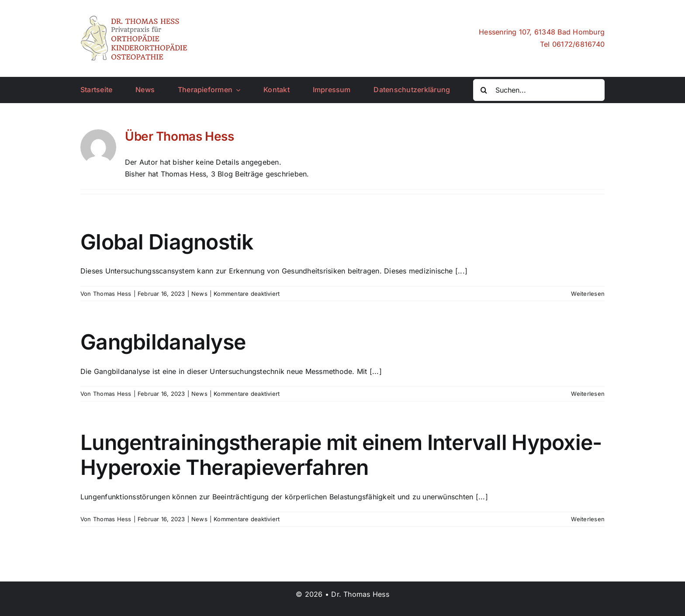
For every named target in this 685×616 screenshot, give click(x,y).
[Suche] (484, 90)
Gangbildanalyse (163, 342)
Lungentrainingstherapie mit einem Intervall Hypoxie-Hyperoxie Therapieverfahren (341, 455)
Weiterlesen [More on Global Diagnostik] (588, 294)
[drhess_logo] (135, 19)
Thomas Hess (112, 294)
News (199, 294)
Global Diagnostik (167, 242)
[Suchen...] (539, 90)
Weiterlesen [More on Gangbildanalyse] (588, 394)
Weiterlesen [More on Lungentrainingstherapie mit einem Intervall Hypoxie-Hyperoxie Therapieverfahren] (588, 519)
